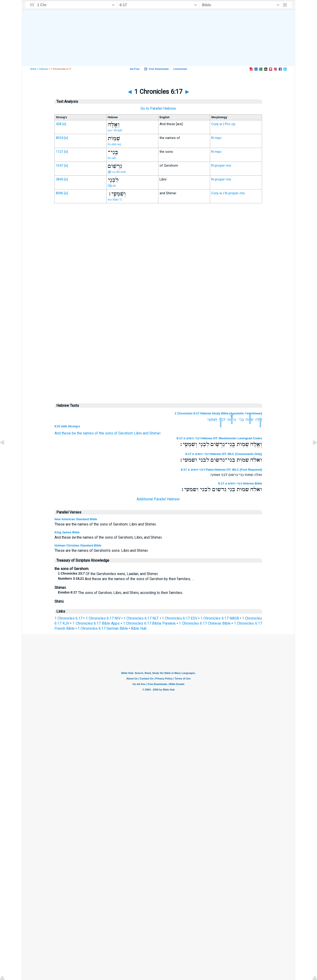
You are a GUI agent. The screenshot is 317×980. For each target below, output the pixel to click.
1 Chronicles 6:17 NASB (220, 618)
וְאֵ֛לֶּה (259, 419)
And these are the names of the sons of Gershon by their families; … (126, 579)
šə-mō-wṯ (115, 144)
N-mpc (216, 138)
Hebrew (43, 69)
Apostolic (237, 413)
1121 (60, 152)
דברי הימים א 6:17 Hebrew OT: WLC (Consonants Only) (224, 454)
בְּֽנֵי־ (241, 419)
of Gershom (124, 433)
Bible (33, 69)
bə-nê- (112, 158)
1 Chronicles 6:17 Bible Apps (96, 623)
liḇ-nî (112, 186)
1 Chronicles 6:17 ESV (180, 618)
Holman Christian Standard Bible (78, 545)
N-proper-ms (221, 165)
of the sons (104, 433)
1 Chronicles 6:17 (68, 618)
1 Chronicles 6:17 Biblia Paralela (149, 623)
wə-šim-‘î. (115, 199)
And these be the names (74, 433)
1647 (60, 165)
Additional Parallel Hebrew (158, 499)
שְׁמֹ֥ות (249, 419)
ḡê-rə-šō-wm (117, 172)
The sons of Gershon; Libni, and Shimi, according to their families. (120, 593)
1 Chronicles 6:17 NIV (103, 618)
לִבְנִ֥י (222, 419)
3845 (60, 179)
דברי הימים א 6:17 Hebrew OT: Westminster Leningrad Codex (219, 438)
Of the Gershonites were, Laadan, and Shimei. (108, 574)
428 (59, 124)
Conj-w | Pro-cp (223, 124)
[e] (64, 124)
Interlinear (254, 413)
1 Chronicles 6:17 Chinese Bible (205, 623)
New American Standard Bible (76, 519)
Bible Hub (139, 628)
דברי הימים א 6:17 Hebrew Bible (240, 483)
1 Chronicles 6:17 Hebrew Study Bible (201, 413)
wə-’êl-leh (115, 130)
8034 (60, 138)
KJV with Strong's (67, 426)
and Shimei (152, 433)
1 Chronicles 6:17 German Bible (103, 628)
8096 (60, 193)
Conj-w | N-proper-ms (228, 193)
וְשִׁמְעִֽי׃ (212, 419)
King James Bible (67, 532)
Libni (138, 433)
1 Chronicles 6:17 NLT (141, 618)
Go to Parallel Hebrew (158, 108)
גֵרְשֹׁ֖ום (232, 419)
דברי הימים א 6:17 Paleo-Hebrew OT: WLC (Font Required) (221, 470)
